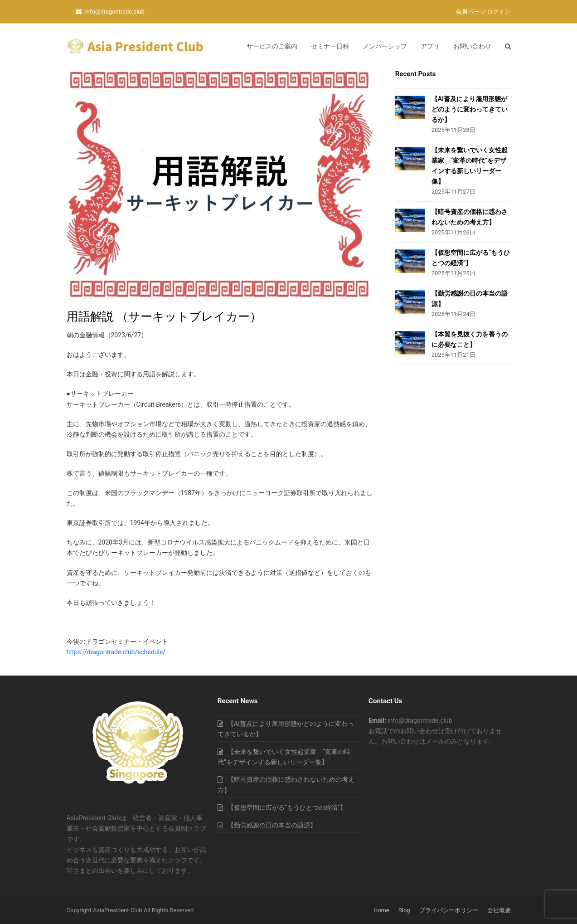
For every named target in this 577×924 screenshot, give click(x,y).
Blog (404, 910)
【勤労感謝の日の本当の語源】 (272, 825)
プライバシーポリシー (449, 910)
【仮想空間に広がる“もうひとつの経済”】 (287, 807)
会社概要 (499, 910)
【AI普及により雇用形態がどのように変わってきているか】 (470, 109)
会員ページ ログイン (483, 12)
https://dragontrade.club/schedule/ (116, 652)
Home (381, 910)
